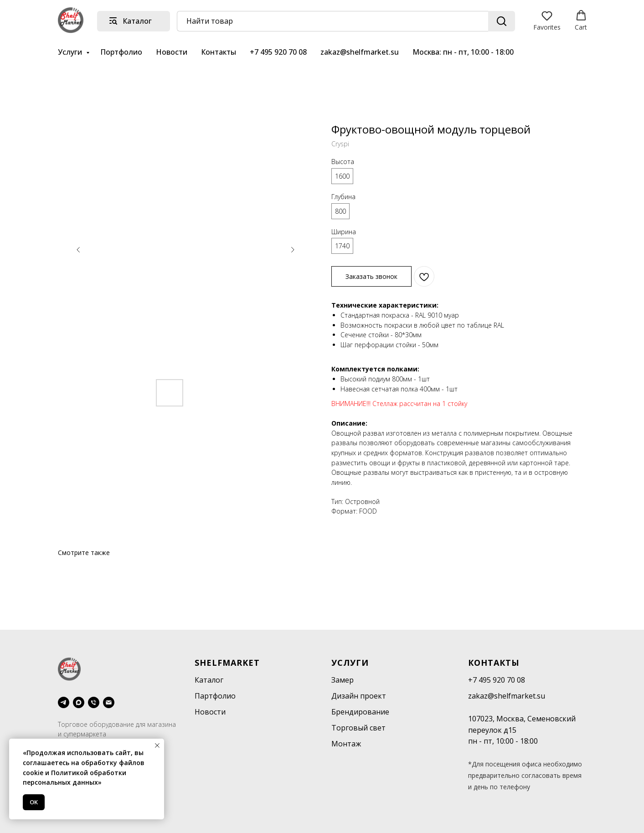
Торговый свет (358, 728)
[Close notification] (157, 746)
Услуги (71, 52)
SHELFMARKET (227, 663)
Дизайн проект (359, 696)
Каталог (209, 680)
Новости (172, 52)
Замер (343, 680)
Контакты (219, 52)
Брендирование (360, 712)
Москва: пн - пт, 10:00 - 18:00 (463, 52)
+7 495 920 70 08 (278, 52)
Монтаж (346, 744)
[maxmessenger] (79, 702)
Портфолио (121, 52)
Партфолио (215, 696)
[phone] (94, 702)
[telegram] (64, 702)
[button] (547, 21)
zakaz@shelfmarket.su (360, 52)
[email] (109, 702)
